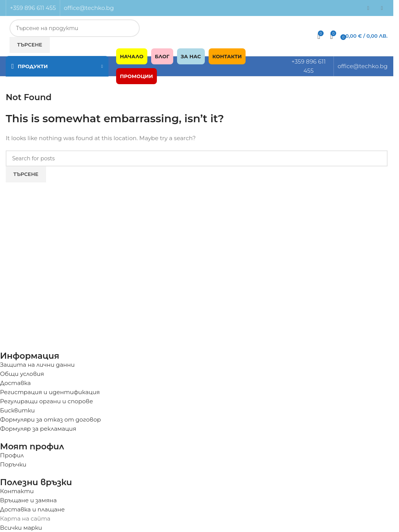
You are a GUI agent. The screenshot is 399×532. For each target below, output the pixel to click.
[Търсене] (197, 158)
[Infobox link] (197, 38)
